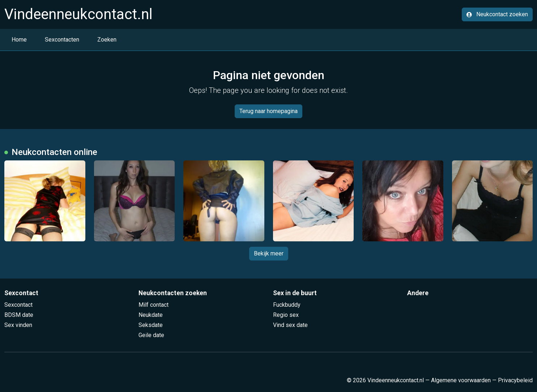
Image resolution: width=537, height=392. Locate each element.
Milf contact (154, 305)
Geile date (151, 335)
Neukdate (151, 315)
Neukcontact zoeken (497, 14)
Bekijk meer (269, 253)
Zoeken (107, 40)
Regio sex (286, 315)
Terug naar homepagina (268, 111)
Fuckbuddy (287, 305)
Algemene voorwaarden (461, 380)
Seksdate (151, 325)
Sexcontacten (62, 40)
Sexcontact (18, 305)
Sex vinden (18, 325)
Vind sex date (290, 325)
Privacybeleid (515, 380)
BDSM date (19, 315)
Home (19, 40)
